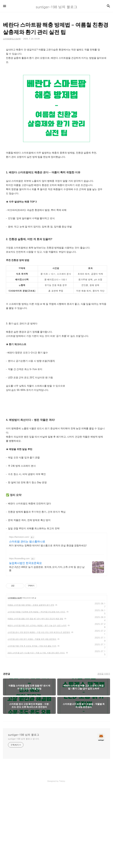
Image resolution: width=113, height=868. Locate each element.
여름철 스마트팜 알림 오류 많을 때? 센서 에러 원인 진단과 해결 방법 (35, 698)
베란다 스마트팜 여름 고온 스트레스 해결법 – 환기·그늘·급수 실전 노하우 (37, 705)
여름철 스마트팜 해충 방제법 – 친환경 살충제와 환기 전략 (31, 685)
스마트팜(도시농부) (15, 678)
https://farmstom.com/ (19, 617)
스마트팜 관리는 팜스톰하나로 (27, 621)
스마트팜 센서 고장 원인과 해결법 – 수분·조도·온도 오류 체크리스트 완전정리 (39, 712)
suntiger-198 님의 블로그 (24, 814)
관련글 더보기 (104, 753)
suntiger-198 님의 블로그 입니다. (24, 818)
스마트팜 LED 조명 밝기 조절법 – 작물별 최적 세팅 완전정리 (32, 719)
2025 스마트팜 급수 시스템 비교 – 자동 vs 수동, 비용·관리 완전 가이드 (36, 732)
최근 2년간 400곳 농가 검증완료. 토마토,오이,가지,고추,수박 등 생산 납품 (47, 648)
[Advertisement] (56, 187)
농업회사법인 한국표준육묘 (25, 643)
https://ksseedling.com (19, 638)
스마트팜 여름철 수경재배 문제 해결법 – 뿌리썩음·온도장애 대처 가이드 (36, 691)
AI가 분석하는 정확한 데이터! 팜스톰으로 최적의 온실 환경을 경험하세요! (48, 625)
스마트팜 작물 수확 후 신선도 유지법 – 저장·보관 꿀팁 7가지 (32, 725)
